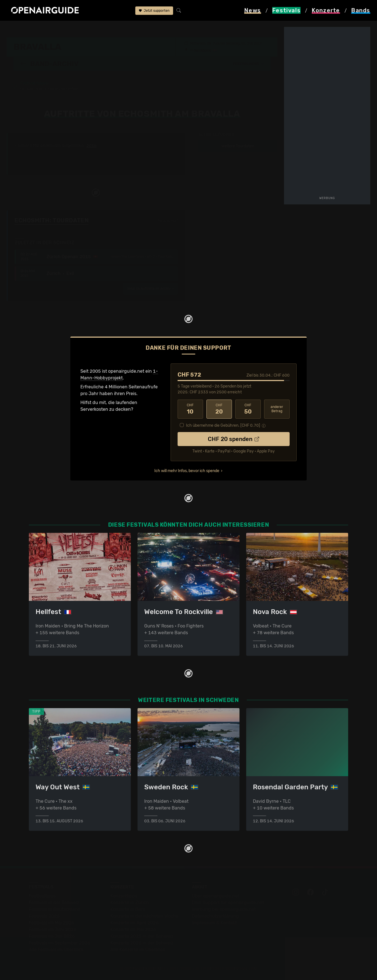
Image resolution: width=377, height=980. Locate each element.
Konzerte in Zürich (130, 903)
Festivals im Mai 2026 (52, 923)
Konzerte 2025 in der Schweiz (142, 936)
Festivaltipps (42, 896)
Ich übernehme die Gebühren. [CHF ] (223, 425)
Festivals (42, 29)
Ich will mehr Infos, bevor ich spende (187, 471)
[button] (248, 64)
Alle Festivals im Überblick (56, 950)
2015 (92, 146)
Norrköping (203, 50)
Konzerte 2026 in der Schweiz (142, 943)
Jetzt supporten (154, 11)
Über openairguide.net (216, 896)
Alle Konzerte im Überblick (138, 950)
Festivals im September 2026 (60, 943)
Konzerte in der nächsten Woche (144, 916)
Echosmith (149, 29)
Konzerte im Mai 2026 (133, 929)
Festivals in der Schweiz (54, 903)
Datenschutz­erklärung (215, 916)
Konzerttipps (124, 896)
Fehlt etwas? (168, 220)
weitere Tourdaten (238, 146)
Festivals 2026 (44, 916)
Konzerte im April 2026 (134, 923)
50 (248, 409)
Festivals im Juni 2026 (53, 929)
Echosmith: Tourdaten (52, 220)
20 (219, 409)
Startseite (17, 29)
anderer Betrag (277, 409)
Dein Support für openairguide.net (228, 903)
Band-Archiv (120, 29)
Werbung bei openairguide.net (224, 909)
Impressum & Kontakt (214, 923)
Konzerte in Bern (128, 909)
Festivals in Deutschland (55, 909)
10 (190, 409)
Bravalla (92, 29)
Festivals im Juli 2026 (52, 936)
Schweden (68, 29)
